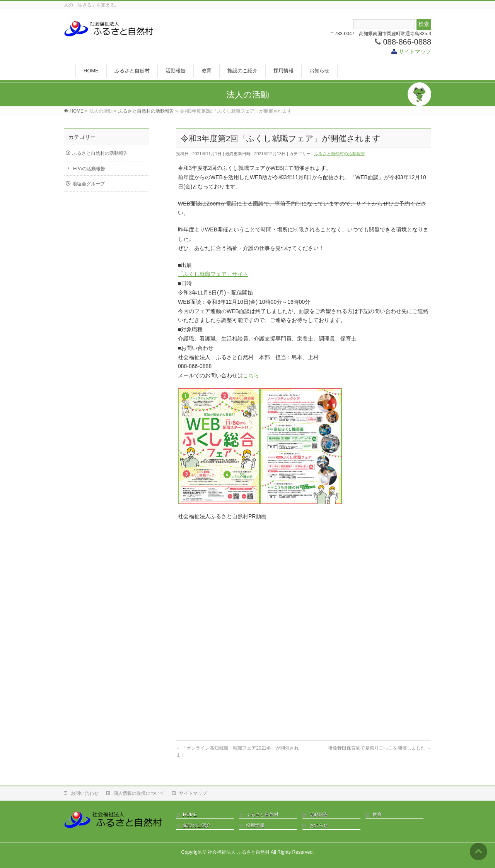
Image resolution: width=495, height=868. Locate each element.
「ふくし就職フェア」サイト (213, 274)
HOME (190, 815)
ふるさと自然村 (262, 815)
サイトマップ (415, 51)
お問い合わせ (85, 793)
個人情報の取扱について (139, 793)
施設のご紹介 (197, 825)
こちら (251, 375)
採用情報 (255, 825)
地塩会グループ (89, 184)
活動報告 (319, 815)
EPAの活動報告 (89, 169)
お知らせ (319, 825)
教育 (377, 815)
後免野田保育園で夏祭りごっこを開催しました (380, 748)
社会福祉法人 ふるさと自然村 (238, 852)
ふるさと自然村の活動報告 (340, 154)
